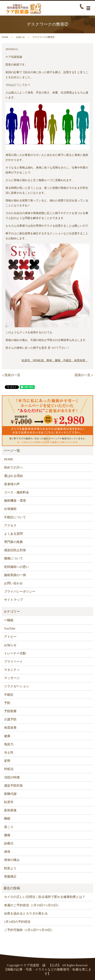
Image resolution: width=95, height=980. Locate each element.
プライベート (13, 662)
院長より (10, 868)
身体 (7, 852)
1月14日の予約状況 (17, 922)
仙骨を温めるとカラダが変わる (26, 914)
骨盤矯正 (10, 877)
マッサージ (12, 678)
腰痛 (7, 835)
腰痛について (13, 558)
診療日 (9, 843)
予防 (7, 703)
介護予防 (10, 719)
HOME (5, 37)
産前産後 (10, 810)
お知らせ (20, 37)
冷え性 (9, 753)
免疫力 (9, 744)
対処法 (9, 769)
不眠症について (15, 517)
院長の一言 (12, 375)
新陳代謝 (10, 794)
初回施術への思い (17, 567)
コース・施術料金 (17, 492)
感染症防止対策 (15, 550)
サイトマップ (13, 600)
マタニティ (12, 670)
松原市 (9, 802)
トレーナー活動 (15, 653)
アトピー (10, 637)
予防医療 (10, 711)
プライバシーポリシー (20, 592)
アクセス (10, 525)
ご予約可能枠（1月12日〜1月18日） (29, 930)
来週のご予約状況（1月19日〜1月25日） (32, 905)
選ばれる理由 (13, 476)
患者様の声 (12, 484)
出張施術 (10, 509)
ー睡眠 (9, 620)
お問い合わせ (13, 583)
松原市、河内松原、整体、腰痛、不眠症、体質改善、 (55, 360)
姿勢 (7, 761)
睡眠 (7, 819)
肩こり (9, 827)
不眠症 (9, 695)
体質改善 (10, 728)
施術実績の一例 (15, 575)
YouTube (10, 628)
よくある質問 (13, 534)
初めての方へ (13, 467)
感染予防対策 (13, 786)
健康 (7, 736)
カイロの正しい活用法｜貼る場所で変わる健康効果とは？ (45, 897)
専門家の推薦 (13, 542)
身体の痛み (12, 860)
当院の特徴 (12, 777)
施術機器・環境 (15, 501)
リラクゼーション (17, 686)
